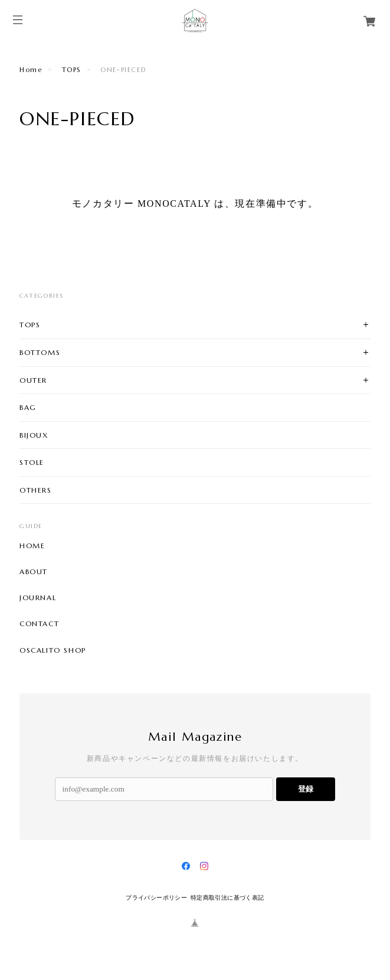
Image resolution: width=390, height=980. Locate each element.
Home (31, 70)
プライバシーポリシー (156, 898)
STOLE (32, 462)
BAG (28, 407)
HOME (32, 546)
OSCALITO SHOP (53, 650)
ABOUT (34, 572)
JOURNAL (38, 598)
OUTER (33, 380)
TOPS (71, 70)
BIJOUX (34, 435)
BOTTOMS (40, 352)
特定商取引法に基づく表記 (227, 898)
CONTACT (39, 624)
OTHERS (36, 490)
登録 (306, 789)
